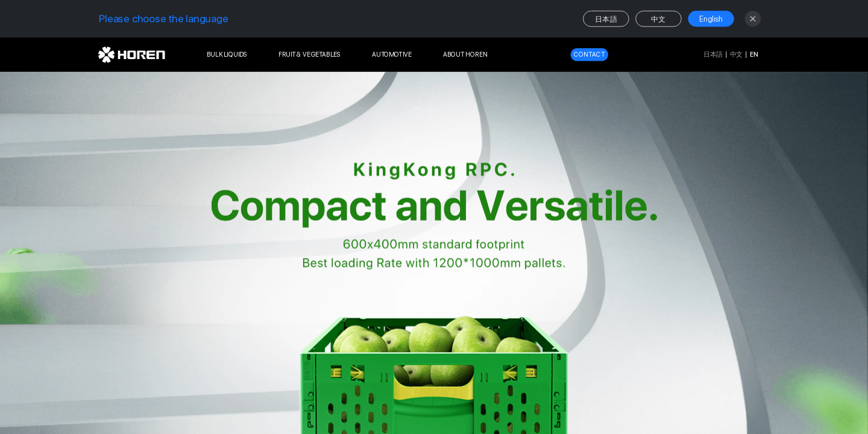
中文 (659, 19)
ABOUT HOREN (465, 54)
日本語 (606, 19)
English (711, 19)
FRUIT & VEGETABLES (310, 54)
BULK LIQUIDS (227, 54)
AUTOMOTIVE (392, 54)
